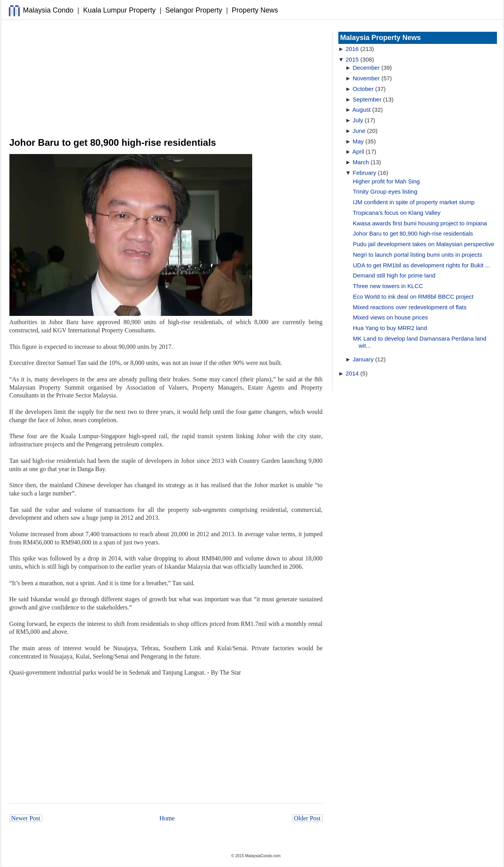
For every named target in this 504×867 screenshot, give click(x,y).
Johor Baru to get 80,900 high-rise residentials (413, 233)
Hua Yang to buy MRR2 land (390, 328)
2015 (352, 59)
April (358, 151)
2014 (352, 373)
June (359, 131)
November (366, 78)
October (363, 89)
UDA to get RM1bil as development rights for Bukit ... (421, 265)
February (365, 173)
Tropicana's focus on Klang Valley (397, 213)
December (366, 68)
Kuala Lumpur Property (119, 10)
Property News (255, 10)
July (358, 120)
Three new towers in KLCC (388, 286)
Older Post (307, 818)
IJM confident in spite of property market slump (414, 202)
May (358, 141)
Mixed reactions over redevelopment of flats (410, 307)
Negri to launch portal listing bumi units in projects (417, 255)
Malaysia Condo (48, 10)
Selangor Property (194, 10)
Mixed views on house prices (390, 317)
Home (167, 818)
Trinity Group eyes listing (385, 191)
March (361, 162)
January (363, 359)
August (362, 110)
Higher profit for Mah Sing (386, 181)
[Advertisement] (166, 79)
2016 (352, 49)
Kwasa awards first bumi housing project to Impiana (420, 223)
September (367, 99)
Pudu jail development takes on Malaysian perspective (424, 244)
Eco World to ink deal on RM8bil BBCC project (413, 297)
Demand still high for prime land (394, 275)
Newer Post (26, 818)
